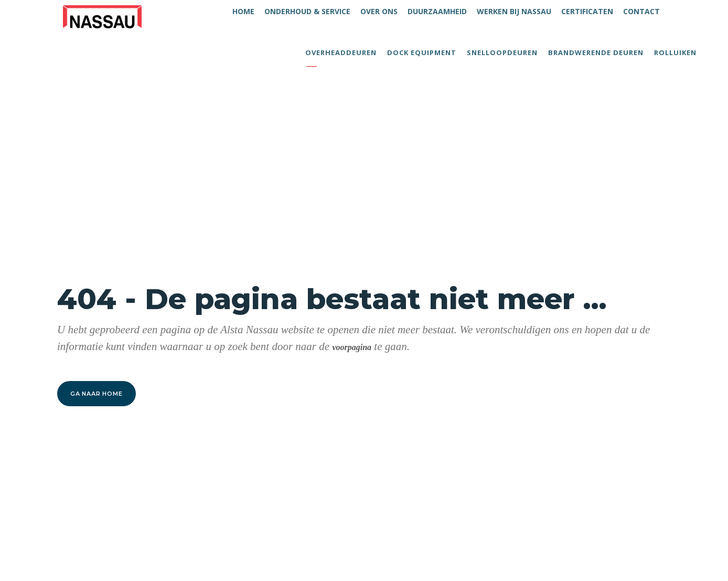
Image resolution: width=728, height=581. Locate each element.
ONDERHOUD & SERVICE (307, 11)
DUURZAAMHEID (437, 11)
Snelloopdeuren (502, 52)
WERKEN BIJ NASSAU (514, 11)
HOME (243, 11)
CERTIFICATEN (587, 11)
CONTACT (641, 11)
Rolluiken (675, 52)
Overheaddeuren (341, 52)
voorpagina (352, 347)
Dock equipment (422, 52)
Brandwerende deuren (596, 52)
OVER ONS (379, 11)
